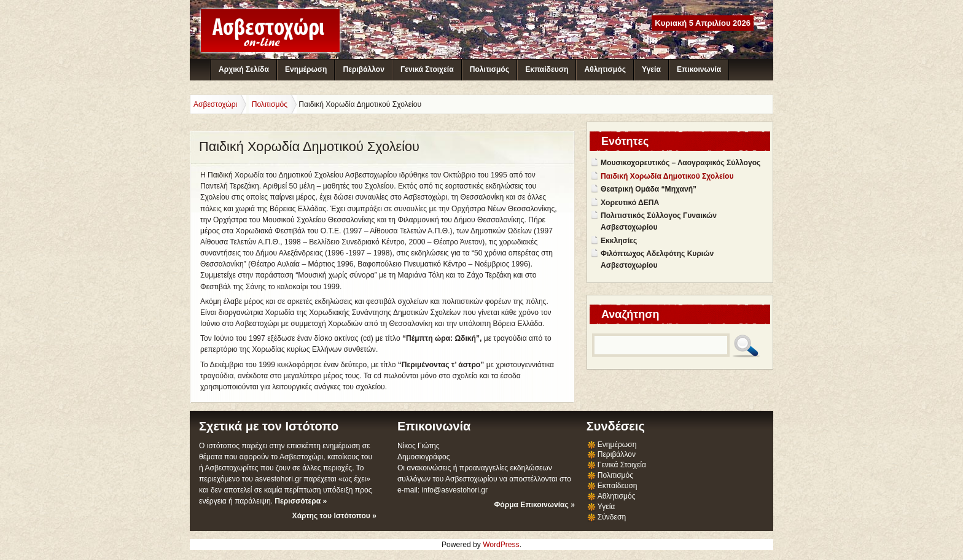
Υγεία (651, 69)
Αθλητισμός (605, 69)
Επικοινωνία (699, 69)
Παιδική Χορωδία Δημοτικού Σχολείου (667, 176)
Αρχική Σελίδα (244, 69)
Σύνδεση (612, 517)
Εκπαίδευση (547, 69)
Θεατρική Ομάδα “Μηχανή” (649, 189)
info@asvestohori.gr (454, 490)
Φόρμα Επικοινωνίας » (534, 505)
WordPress (501, 545)
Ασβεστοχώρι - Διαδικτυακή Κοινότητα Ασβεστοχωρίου (270, 31)
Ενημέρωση (306, 69)
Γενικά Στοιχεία (427, 69)
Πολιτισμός (489, 69)
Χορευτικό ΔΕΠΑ (630, 203)
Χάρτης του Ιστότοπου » (334, 516)
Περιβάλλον (363, 69)
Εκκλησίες (619, 241)
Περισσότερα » (301, 501)
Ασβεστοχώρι (215, 104)
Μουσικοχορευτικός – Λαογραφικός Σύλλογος (680, 163)
